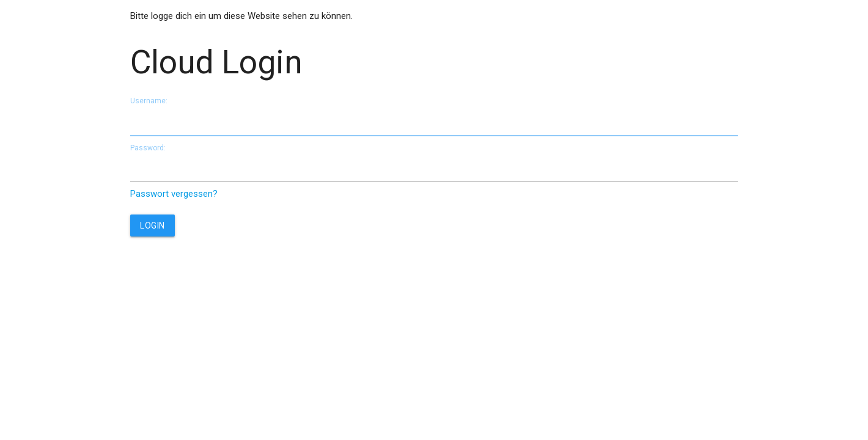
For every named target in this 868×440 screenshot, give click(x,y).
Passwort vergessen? (174, 194)
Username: (149, 101)
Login (153, 226)
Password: (148, 148)
